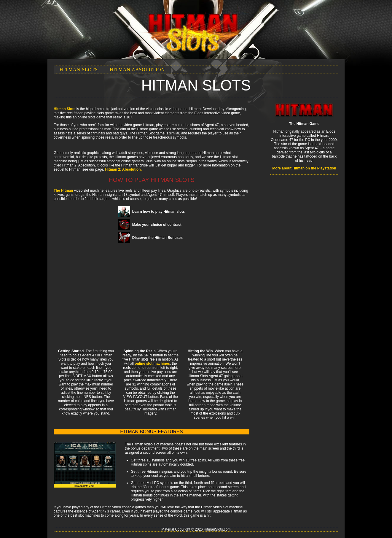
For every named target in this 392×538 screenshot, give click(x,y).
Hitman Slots (79, 70)
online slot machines (152, 364)
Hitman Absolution (137, 70)
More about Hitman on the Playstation (304, 168)
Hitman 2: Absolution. (123, 169)
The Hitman (63, 191)
